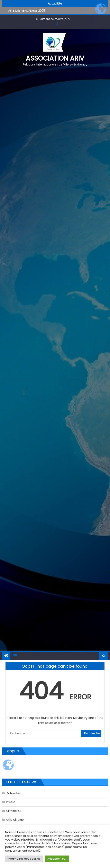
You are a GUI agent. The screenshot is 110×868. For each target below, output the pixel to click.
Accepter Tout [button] (57, 859)
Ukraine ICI (14, 811)
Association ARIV (55, 58)
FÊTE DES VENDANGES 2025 (27, 11)
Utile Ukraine (15, 820)
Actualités (13, 793)
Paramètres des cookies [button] (24, 859)
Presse (11, 802)
